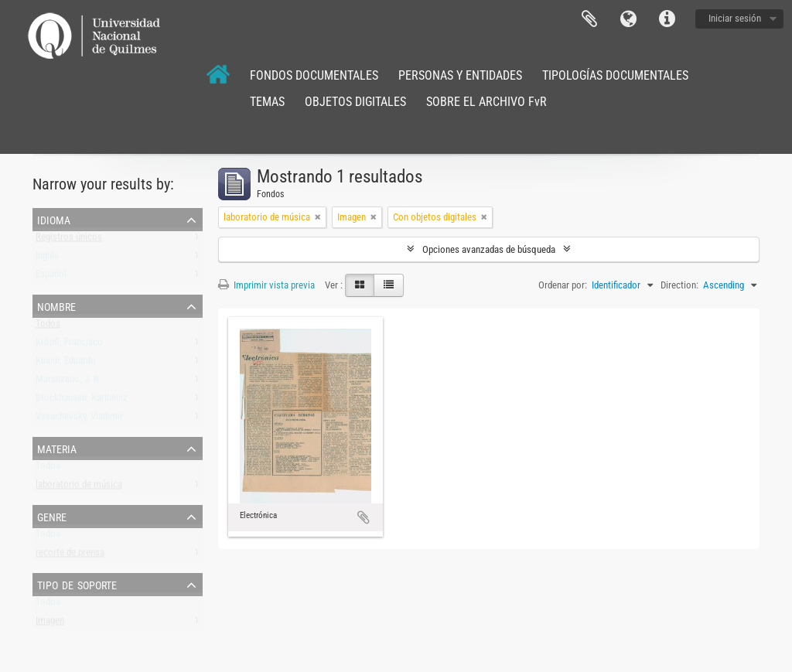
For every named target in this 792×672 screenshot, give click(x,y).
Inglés (47, 259)
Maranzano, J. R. (68, 382)
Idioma (628, 19)
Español (51, 277)
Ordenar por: (563, 285)
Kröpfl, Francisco (69, 345)
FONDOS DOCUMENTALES (314, 75)
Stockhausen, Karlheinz (82, 401)
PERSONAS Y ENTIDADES (460, 75)
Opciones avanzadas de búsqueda (489, 249)
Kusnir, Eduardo (66, 364)
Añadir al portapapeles (364, 517)
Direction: (679, 285)
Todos (48, 327)
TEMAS (267, 102)
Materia (57, 448)
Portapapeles (589, 19)
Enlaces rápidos (667, 19)
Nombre (56, 305)
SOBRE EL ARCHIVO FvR (486, 102)
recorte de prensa (70, 556)
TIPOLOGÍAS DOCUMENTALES (615, 75)
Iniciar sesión (735, 18)
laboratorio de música (79, 488)
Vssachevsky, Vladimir (79, 420)
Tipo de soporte (77, 584)
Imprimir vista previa (266, 285)
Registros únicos (69, 240)
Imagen (50, 624)
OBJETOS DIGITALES (355, 102)
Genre (52, 516)
